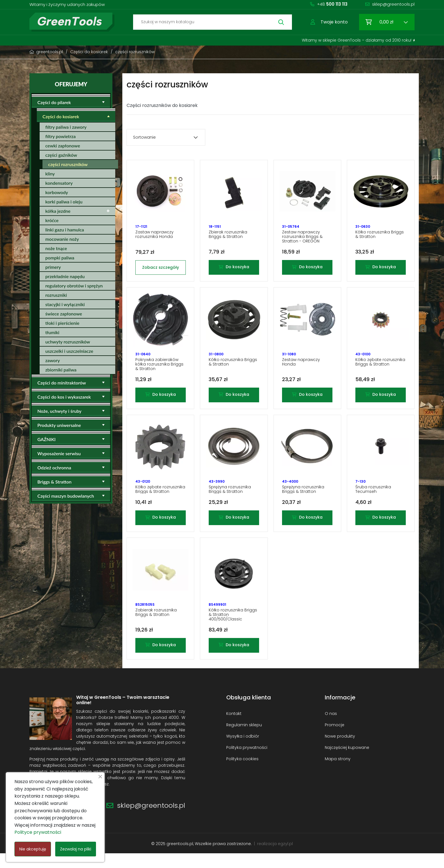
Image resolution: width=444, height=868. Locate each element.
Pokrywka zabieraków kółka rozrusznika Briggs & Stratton (159, 369)
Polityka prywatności (247, 762)
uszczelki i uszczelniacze (69, 351)
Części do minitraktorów (62, 383)
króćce (52, 220)
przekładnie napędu (65, 276)
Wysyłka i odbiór (243, 751)
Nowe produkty (340, 751)
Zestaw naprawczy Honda (301, 367)
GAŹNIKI (46, 439)
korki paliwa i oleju (64, 202)
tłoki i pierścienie (62, 323)
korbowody (57, 192)
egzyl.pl (285, 858)
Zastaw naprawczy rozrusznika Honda (154, 236)
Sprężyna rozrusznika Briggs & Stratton (230, 498)
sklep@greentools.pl (393, 4)
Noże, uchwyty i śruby (59, 411)
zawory (53, 360)
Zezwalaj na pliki (76, 849)
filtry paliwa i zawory (66, 127)
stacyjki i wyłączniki (65, 304)
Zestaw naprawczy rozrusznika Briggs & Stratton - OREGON (302, 239)
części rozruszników (68, 164)
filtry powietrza (60, 136)
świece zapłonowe (64, 314)
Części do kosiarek (61, 116)
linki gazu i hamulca (65, 230)
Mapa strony (338, 773)
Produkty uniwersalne (59, 425)
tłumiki (52, 332)
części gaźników (61, 155)
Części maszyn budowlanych (66, 496)
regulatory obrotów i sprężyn (74, 286)
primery (53, 267)
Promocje (335, 739)
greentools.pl (180, 858)
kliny (50, 174)
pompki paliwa (60, 258)
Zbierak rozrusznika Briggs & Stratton (228, 236)
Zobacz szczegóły (161, 269)
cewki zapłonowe (63, 146)
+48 (332, 4)
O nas (331, 728)
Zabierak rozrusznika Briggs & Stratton (156, 625)
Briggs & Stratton (54, 482)
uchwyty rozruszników (68, 342)
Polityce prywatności (38, 832)
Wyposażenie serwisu (59, 453)
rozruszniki (56, 295)
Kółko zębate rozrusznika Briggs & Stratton (380, 367)
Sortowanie (144, 137)
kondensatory (59, 183)
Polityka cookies (242, 773)
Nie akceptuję (33, 849)
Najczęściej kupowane (347, 762)
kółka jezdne (58, 211)
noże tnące (56, 248)
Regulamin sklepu (244, 739)
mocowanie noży (62, 239)
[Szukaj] (213, 22)
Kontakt (234, 728)
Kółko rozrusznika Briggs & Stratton (380, 236)
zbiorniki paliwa (61, 370)
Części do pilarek (54, 102)
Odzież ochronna (54, 468)
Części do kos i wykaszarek (64, 397)
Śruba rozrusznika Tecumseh (373, 498)
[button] (329, 22)
